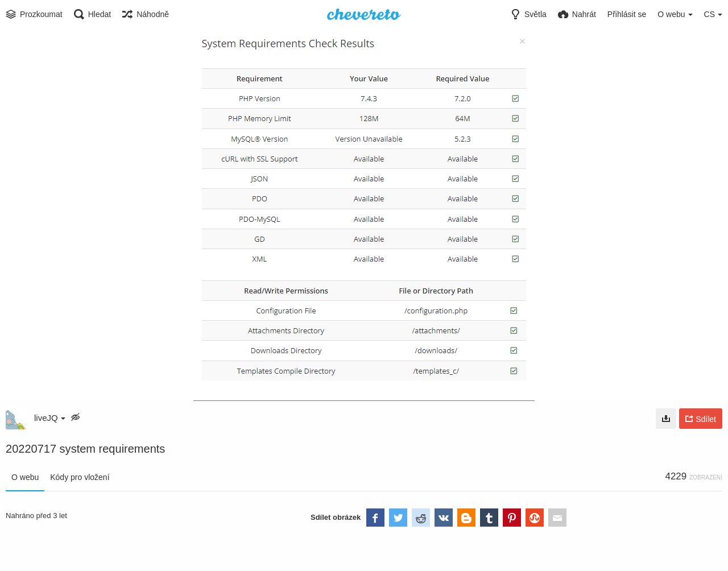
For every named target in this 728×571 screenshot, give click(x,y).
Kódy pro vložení (80, 477)
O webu (25, 477)
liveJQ (50, 418)
